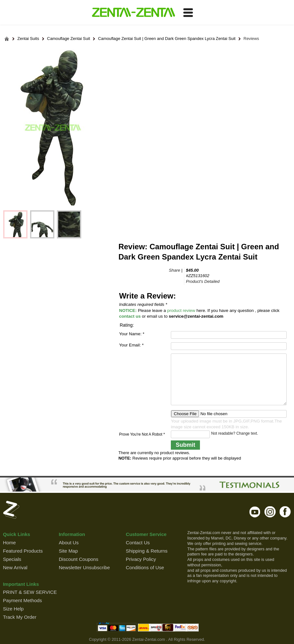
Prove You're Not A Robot (142, 434)
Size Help (13, 609)
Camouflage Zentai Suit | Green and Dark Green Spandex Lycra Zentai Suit (167, 39)
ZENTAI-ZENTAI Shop (133, 13)
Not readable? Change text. (235, 433)
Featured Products (23, 551)
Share (175, 270)
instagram (270, 512)
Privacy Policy (141, 559)
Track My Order (20, 617)
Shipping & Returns (147, 551)
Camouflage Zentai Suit (68, 39)
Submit (185, 445)
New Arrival (15, 567)
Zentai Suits (28, 39)
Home (9, 543)
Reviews (251, 39)
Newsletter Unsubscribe (84, 567)
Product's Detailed (203, 281)
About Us (69, 543)
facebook (285, 512)
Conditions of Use (145, 567)
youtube (255, 512)
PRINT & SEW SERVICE (30, 592)
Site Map (68, 551)
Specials (12, 559)
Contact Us (138, 543)
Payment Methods (22, 600)
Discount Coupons (79, 559)
